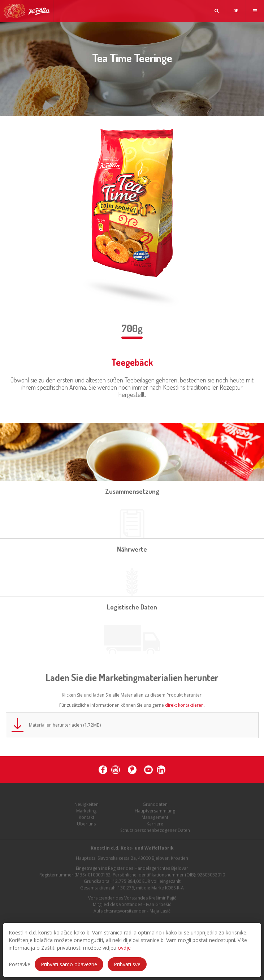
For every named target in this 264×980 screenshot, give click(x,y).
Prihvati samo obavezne (69, 964)
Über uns (86, 825)
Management (155, 819)
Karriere (155, 825)
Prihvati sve (127, 964)
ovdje (124, 948)
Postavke (20, 964)
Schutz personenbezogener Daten (155, 832)
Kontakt (86, 819)
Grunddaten (155, 806)
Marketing (86, 812)
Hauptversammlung (155, 812)
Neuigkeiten (86, 806)
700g (132, 328)
